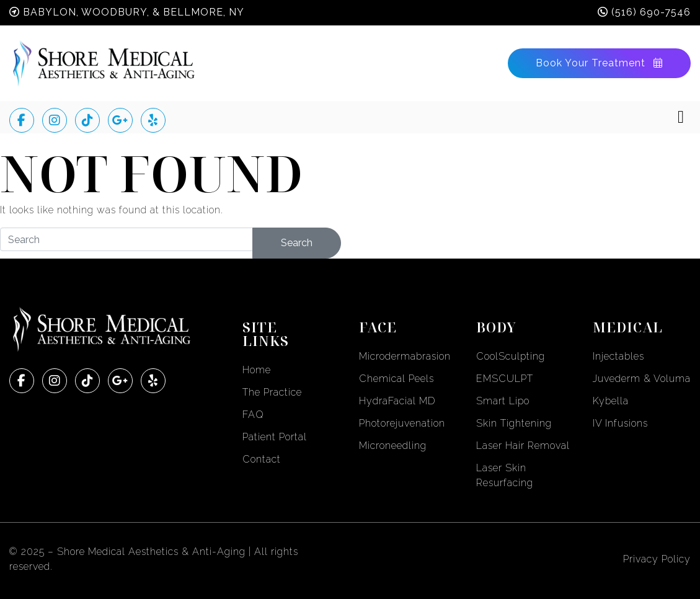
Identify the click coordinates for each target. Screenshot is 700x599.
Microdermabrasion (405, 356)
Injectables (618, 356)
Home (257, 370)
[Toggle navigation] (681, 117)
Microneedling (393, 446)
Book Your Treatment (599, 63)
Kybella (611, 401)
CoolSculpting (511, 356)
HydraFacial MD (397, 401)
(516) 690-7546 (651, 12)
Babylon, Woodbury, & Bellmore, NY (134, 12)
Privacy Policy (657, 559)
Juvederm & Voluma (642, 379)
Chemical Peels (397, 379)
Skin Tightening (514, 423)
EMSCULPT (505, 379)
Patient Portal (275, 437)
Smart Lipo (503, 401)
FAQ (253, 415)
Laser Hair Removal (523, 446)
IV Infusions (620, 423)
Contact (262, 459)
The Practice (272, 392)
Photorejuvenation (402, 423)
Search (297, 243)
